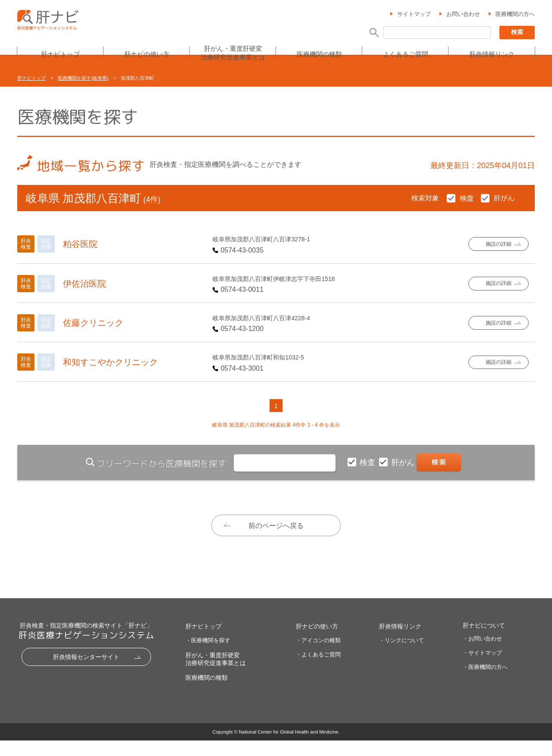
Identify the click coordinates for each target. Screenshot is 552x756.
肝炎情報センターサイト (86, 672)
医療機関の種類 (319, 55)
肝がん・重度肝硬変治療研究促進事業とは (233, 53)
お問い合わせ (463, 14)
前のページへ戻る (276, 526)
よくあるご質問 (406, 55)
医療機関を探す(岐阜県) (83, 78)
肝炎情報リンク (492, 55)
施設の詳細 (498, 244)
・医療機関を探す (208, 656)
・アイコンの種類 (318, 656)
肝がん (404, 462)
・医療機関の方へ (485, 683)
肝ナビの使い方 (147, 55)
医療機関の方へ (515, 14)
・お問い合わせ (482, 654)
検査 (369, 462)
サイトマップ (414, 14)
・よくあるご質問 (318, 670)
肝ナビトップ (60, 55)
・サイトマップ (482, 668)
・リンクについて (401, 656)
